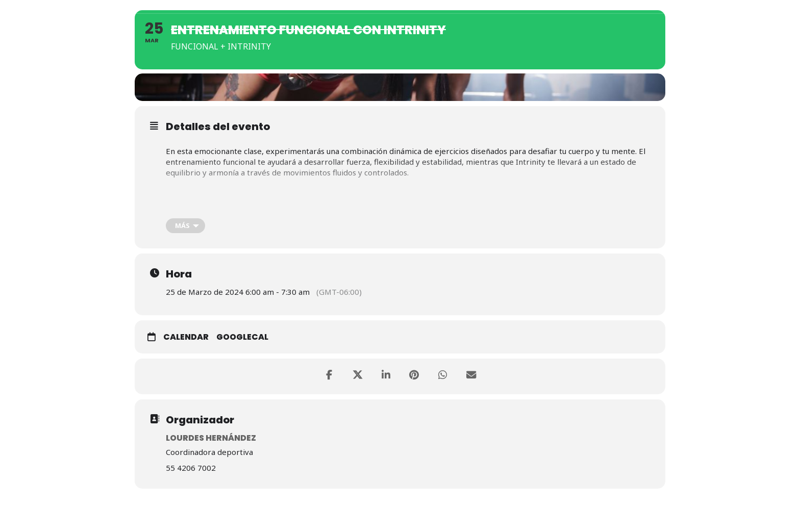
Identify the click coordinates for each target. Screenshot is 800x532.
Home (376, 7)
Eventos (622, 7)
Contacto (679, 7)
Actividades (560, 7)
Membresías (492, 7)
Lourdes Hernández (211, 441)
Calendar (186, 340)
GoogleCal (242, 340)
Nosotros (428, 7)
